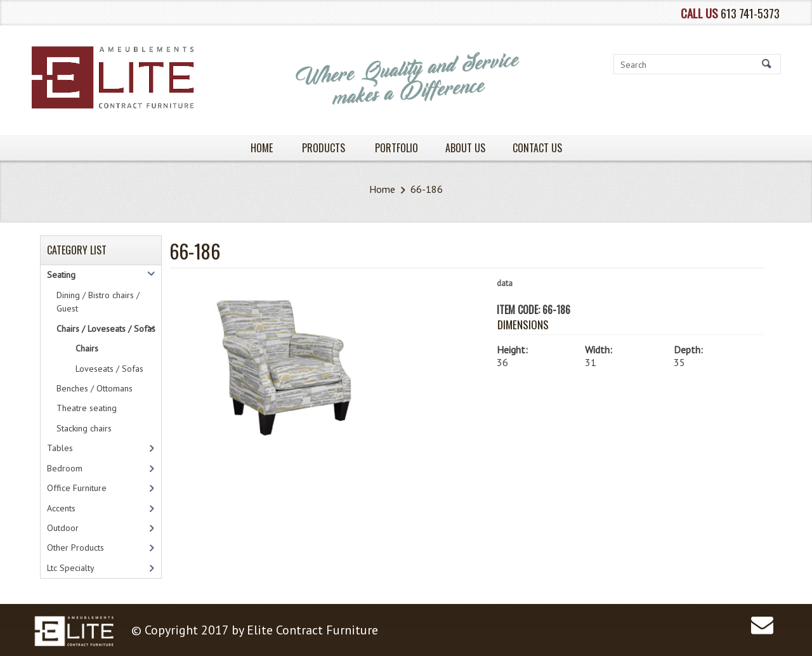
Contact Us (537, 148)
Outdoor (63, 528)
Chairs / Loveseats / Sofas (106, 329)
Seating (61, 275)
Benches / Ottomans (95, 388)
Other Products (75, 548)
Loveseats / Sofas (109, 369)
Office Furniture (77, 488)
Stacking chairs (84, 428)
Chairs (87, 348)
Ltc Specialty (71, 568)
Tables (60, 448)
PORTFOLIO (396, 148)
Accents (61, 508)
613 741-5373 (750, 13)
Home (382, 189)
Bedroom (65, 468)
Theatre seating (87, 408)
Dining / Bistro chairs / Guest (98, 302)
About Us (465, 148)
